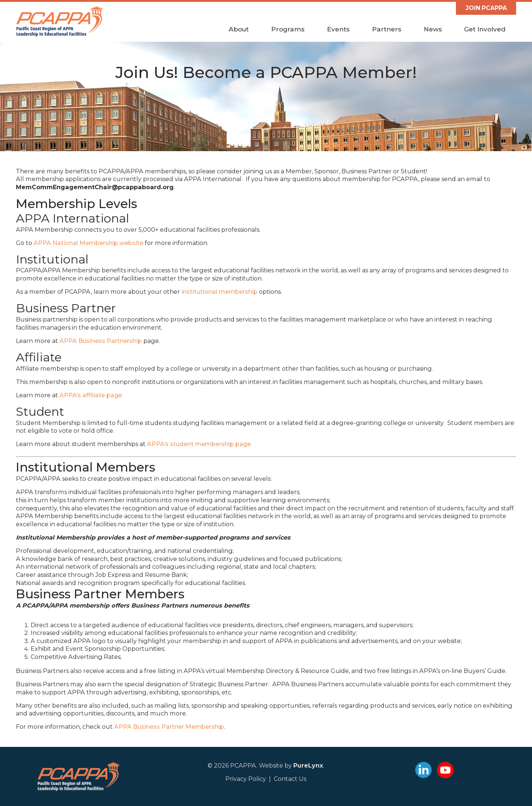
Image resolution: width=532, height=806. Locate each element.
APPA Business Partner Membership (169, 727)
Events (338, 29)
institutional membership (219, 292)
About (239, 29)
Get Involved (485, 29)
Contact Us (290, 779)
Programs (288, 29)
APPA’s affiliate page (91, 395)
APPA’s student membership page (199, 444)
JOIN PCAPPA (486, 8)
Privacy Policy (246, 779)
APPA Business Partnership (101, 341)
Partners (387, 29)
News (433, 29)
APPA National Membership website (88, 243)
